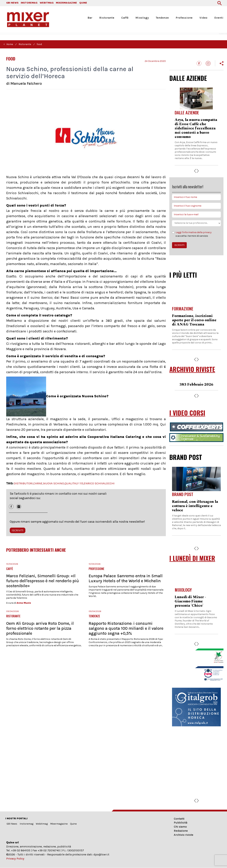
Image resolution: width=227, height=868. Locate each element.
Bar (90, 18)
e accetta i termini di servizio (192, 234)
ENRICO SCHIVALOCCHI (99, 483)
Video (204, 18)
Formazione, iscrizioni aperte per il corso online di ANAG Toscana (194, 320)
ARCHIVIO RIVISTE (192, 369)
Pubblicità (181, 823)
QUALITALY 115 (74, 483)
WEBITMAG (47, 3)
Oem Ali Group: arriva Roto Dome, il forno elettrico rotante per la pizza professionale (40, 628)
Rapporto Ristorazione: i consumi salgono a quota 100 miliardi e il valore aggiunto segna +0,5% (126, 628)
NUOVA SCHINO (54, 483)
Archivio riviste (184, 835)
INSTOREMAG (29, 3)
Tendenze (162, 18)
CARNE (38, 483)
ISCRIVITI (18, 530)
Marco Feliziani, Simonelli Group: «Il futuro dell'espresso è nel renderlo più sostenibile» (43, 581)
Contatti (179, 819)
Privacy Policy (15, 859)
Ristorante (107, 18)
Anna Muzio (24, 603)
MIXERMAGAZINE (66, 3)
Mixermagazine (59, 824)
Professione (184, 18)
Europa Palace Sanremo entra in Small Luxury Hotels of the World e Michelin (126, 578)
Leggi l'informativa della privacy (194, 232)
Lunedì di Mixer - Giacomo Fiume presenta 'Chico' (190, 601)
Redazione (181, 831)
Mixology (142, 18)
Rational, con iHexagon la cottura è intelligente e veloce (195, 506)
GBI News (12, 824)
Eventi (219, 18)
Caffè (125, 18)
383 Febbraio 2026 (196, 385)
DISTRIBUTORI (23, 483)
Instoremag (27, 824)
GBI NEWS (12, 3)
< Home (8, 44)
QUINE (83, 3)
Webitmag (42, 824)
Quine (73, 824)
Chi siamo (180, 827)
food (39, 44)
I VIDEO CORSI (187, 413)
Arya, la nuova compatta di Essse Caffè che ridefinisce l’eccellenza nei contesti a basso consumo (196, 128)
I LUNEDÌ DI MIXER (192, 558)
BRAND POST (186, 457)
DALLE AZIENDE (188, 78)
